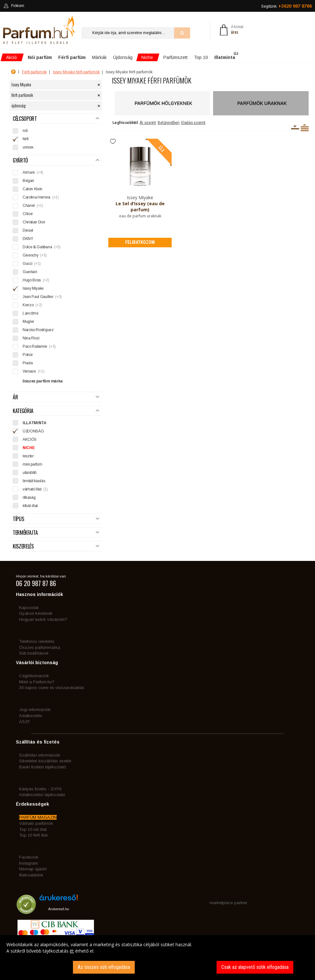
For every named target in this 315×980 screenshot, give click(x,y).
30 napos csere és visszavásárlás (52, 688)
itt (72, 951)
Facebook (29, 857)
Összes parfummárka (40, 647)
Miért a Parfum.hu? (37, 682)
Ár (56, 397)
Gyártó (56, 160)
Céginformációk (34, 676)
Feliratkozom (140, 242)
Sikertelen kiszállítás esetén (45, 761)
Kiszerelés (56, 546)
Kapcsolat (29, 608)
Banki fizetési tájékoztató (43, 767)
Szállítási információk (40, 755)
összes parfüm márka (43, 381)
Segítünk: (286, 6)
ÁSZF (25, 722)
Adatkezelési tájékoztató (42, 795)
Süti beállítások (34, 653)
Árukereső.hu (58, 909)
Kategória (56, 411)
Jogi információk (35, 710)
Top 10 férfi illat (33, 835)
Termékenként (305, 127)
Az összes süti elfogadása (104, 967)
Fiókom (14, 6)
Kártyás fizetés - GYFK (40, 789)
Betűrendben (168, 123)
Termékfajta (56, 533)
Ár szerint (148, 123)
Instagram (29, 863)
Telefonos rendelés (37, 641)
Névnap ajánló (33, 869)
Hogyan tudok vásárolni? (43, 619)
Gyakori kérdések (36, 613)
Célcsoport (56, 119)
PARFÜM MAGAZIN (38, 817)
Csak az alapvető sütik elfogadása (255, 967)
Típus (56, 519)
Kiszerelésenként (295, 127)
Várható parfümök (36, 823)
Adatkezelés (31, 716)
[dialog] (157, 958)
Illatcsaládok (31, 875)
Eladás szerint (193, 123)
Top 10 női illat (33, 829)
